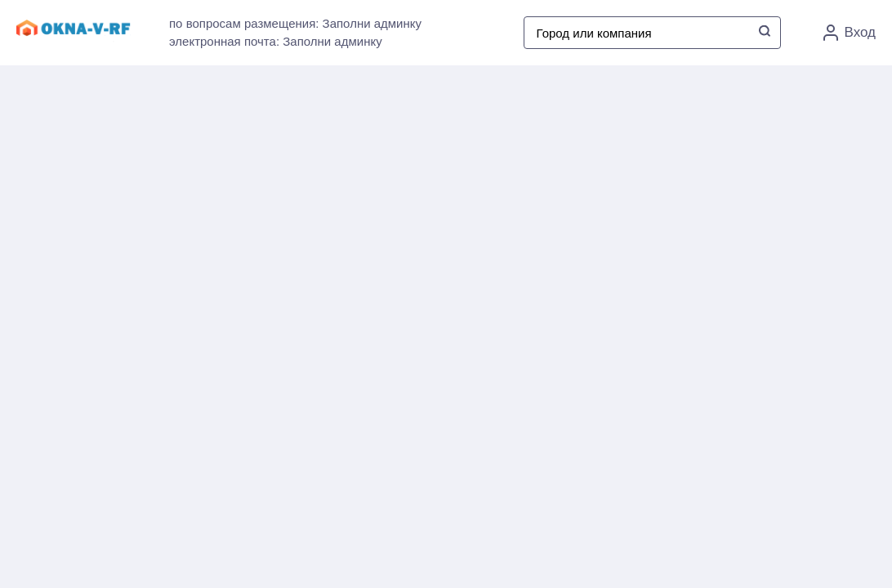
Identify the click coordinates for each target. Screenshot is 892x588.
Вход (850, 33)
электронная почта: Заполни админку (276, 41)
